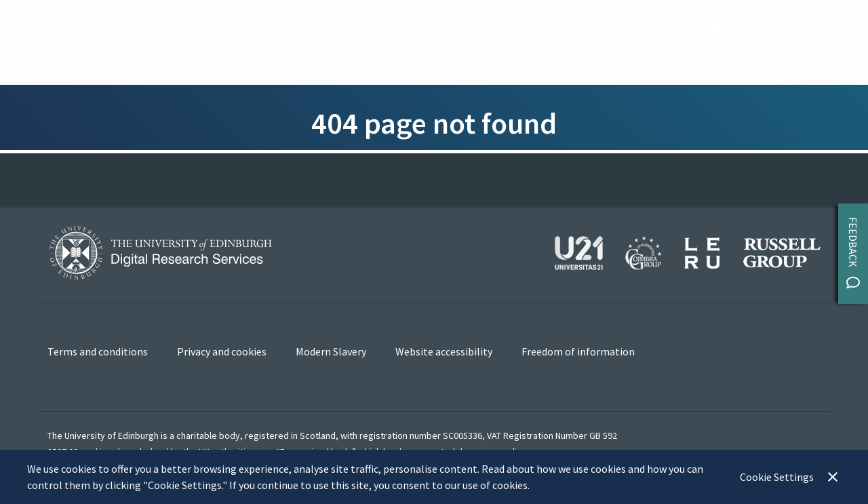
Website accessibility (444, 351)
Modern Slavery (331, 351)
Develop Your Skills (428, 68)
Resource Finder (192, 68)
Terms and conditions (98, 351)
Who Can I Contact (676, 68)
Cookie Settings (777, 477)
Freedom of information (578, 351)
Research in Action (307, 68)
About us (774, 68)
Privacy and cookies (222, 351)
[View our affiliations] (688, 251)
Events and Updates (552, 68)
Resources (97, 68)
